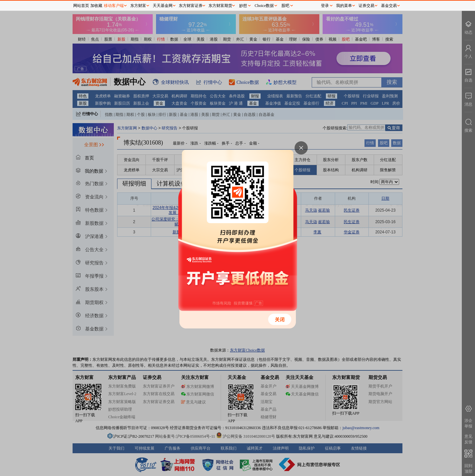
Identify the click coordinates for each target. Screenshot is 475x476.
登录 (325, 6)
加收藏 (96, 6)
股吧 (285, 6)
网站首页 (81, 6)
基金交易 (389, 6)
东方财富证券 (191, 6)
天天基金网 (163, 6)
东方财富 (138, 6)
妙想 (243, 6)
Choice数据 (264, 6)
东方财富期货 (220, 6)
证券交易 (366, 6)
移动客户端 (114, 6)
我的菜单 (344, 6)
